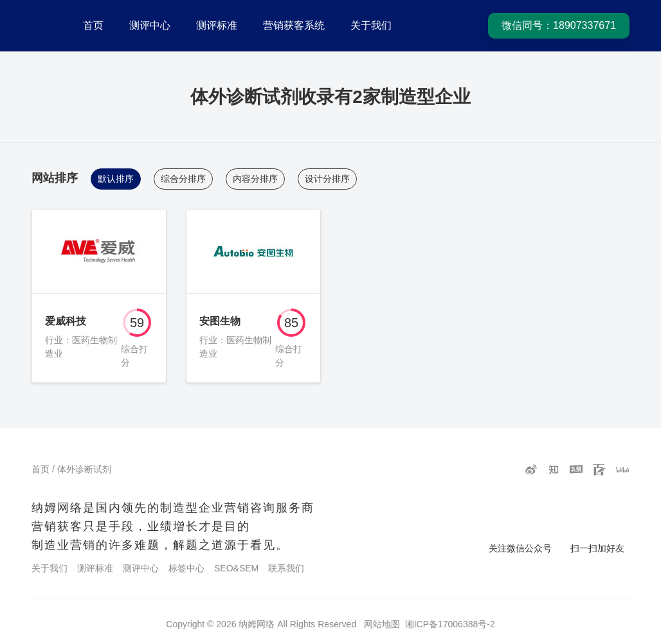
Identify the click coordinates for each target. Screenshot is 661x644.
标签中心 (186, 568)
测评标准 (217, 25)
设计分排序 (327, 179)
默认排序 (116, 179)
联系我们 (286, 568)
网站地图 (382, 624)
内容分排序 (255, 179)
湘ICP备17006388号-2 (450, 624)
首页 (93, 25)
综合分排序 (183, 179)
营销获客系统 (294, 25)
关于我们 (371, 25)
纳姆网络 (257, 624)
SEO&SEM (236, 568)
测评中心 (150, 25)
